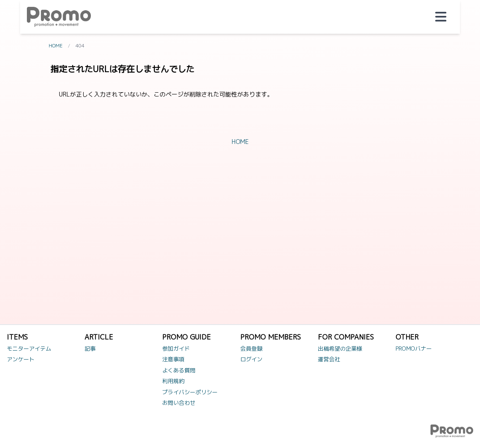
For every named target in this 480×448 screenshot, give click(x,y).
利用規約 (173, 381)
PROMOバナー (414, 348)
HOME (56, 46)
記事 (90, 348)
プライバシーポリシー (190, 392)
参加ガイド (176, 348)
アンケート (21, 359)
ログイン (251, 359)
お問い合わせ (179, 403)
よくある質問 (179, 370)
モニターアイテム (29, 348)
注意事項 (173, 359)
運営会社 (329, 359)
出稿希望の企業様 (340, 348)
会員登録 (251, 348)
